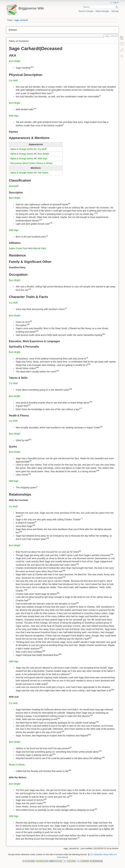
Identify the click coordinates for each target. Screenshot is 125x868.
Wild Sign (14, 116)
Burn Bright (15, 61)
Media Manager (102, 11)
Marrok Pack (40, 248)
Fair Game (43, 173)
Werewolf (14, 186)
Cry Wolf (13, 80)
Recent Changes (86, 11)
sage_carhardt (21, 20)
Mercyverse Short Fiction (23, 163)
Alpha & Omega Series (22, 149)
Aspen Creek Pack (18, 248)
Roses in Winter (45, 163)
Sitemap (115, 11)
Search (117, 7)
